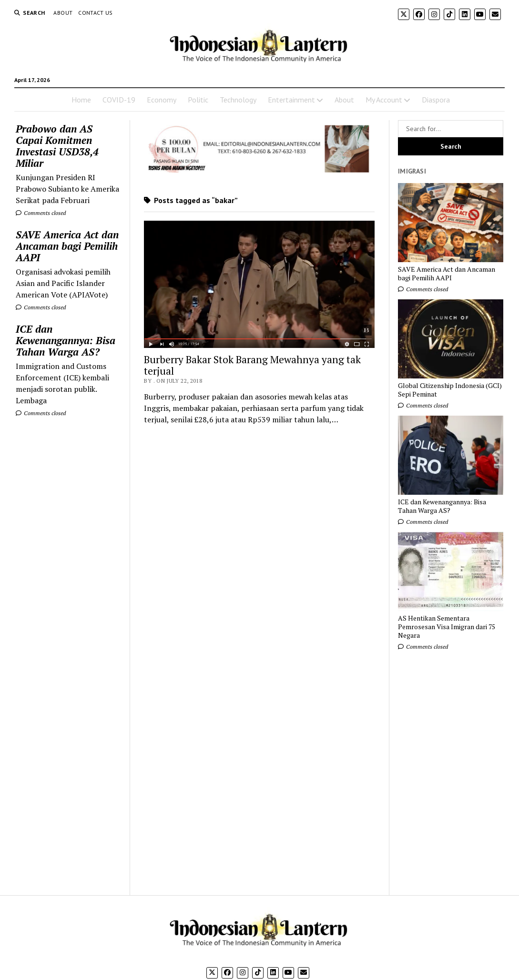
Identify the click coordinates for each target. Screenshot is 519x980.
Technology (238, 100)
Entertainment (291, 100)
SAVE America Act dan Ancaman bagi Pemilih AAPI (67, 246)
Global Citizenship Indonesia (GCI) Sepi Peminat (450, 390)
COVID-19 (119, 100)
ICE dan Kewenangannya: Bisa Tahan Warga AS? (66, 340)
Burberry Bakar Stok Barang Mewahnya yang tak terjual (252, 365)
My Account (384, 100)
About (63, 13)
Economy (162, 100)
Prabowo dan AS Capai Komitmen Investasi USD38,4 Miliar (57, 146)
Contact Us (96, 13)
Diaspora (436, 100)
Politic (198, 100)
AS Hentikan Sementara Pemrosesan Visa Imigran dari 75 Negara (447, 627)
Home (81, 100)
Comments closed (41, 213)
